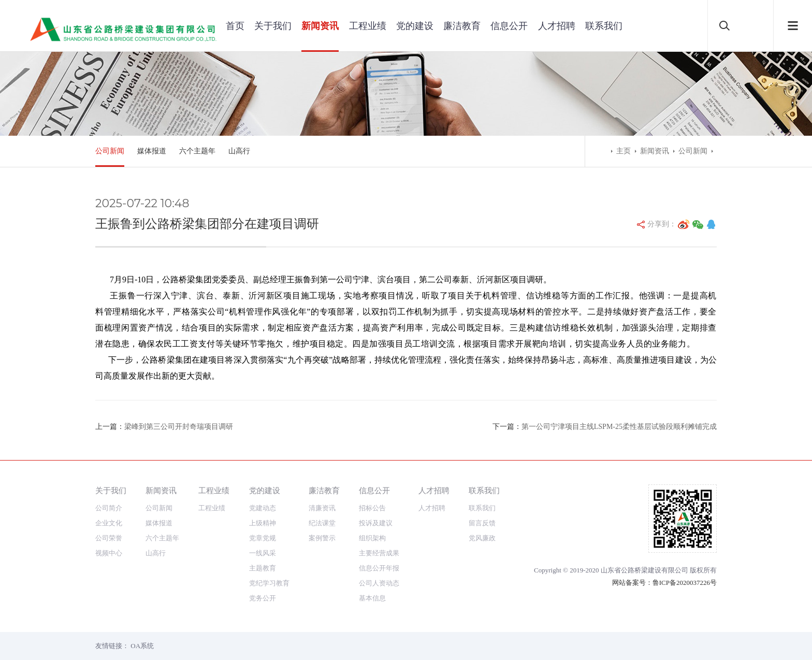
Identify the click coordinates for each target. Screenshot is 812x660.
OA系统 (142, 646)
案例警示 (322, 538)
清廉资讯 (322, 508)
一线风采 (263, 553)
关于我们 (273, 26)
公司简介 (109, 508)
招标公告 (372, 508)
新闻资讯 (320, 26)
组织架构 (372, 538)
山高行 (239, 151)
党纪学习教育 (269, 583)
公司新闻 (110, 151)
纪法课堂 (322, 523)
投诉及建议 (376, 523)
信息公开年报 (379, 568)
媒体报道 (152, 151)
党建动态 (263, 508)
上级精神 (263, 523)
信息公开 (509, 26)
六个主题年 (197, 151)
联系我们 (604, 26)
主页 (624, 151)
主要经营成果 (379, 553)
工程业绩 (368, 26)
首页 (235, 26)
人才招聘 (557, 26)
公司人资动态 (379, 583)
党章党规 (263, 538)
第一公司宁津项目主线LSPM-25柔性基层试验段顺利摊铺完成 (619, 427)
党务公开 (263, 598)
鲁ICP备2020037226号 (685, 583)
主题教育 (263, 568)
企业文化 (109, 523)
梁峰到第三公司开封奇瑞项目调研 (179, 427)
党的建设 (415, 26)
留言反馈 (482, 523)
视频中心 (109, 553)
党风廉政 (482, 538)
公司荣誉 (109, 538)
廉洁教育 (462, 26)
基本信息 (372, 598)
